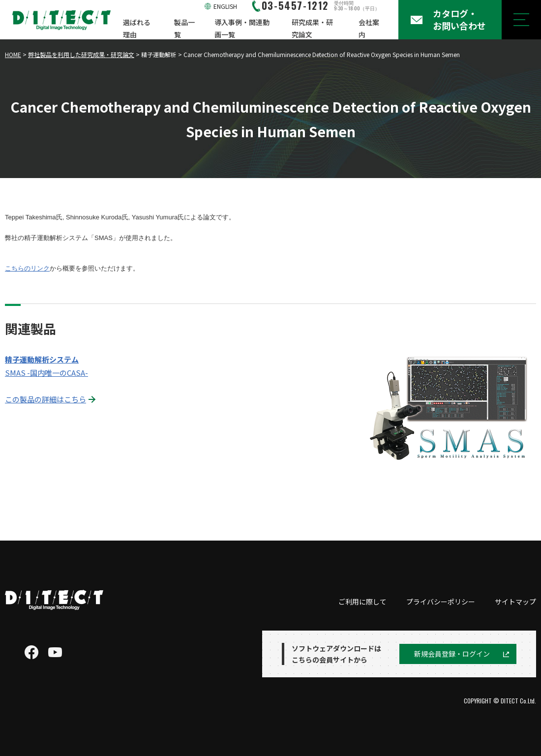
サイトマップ (515, 602)
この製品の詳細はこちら (45, 399)
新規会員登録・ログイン (452, 654)
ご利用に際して (362, 602)
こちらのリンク (27, 268)
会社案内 (369, 28)
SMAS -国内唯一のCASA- (46, 373)
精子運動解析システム (42, 359)
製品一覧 (184, 28)
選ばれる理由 (137, 28)
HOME (13, 54)
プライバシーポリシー (441, 602)
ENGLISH (225, 6)
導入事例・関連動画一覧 (242, 28)
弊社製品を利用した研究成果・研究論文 (81, 54)
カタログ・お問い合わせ (459, 19)
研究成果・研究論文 (312, 28)
